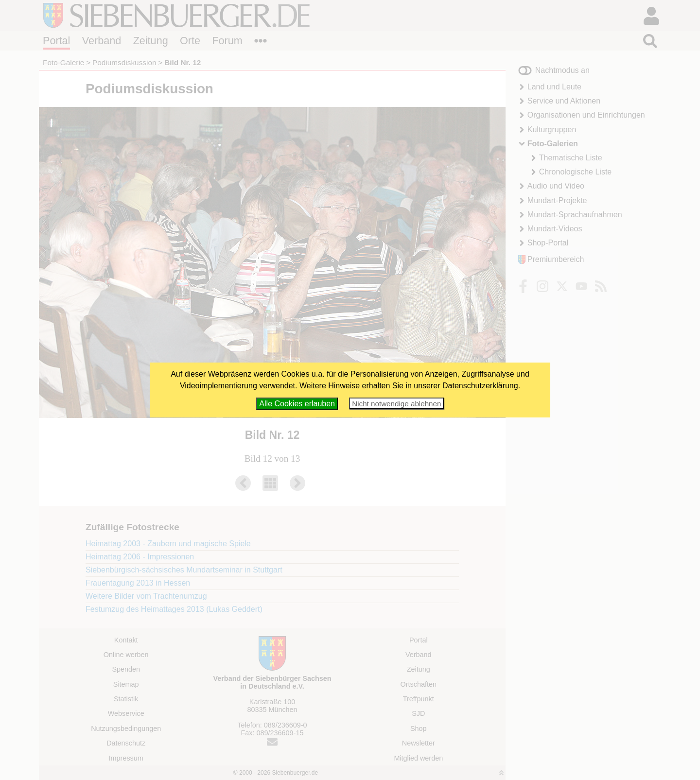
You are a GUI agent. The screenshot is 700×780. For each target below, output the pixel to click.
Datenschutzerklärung (480, 386)
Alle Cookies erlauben (297, 404)
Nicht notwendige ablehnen (396, 404)
